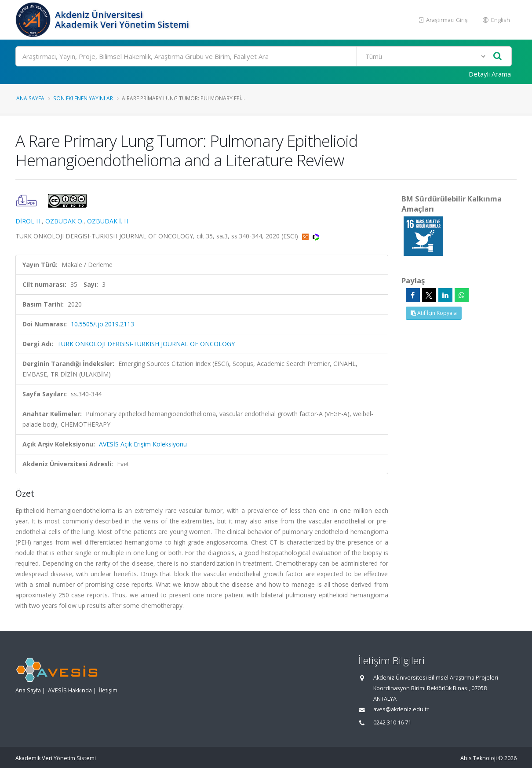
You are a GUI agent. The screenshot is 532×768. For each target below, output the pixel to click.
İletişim (108, 690)
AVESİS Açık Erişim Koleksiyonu (143, 444)
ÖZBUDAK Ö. (64, 221)
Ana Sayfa (30, 98)
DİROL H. (29, 221)
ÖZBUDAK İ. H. (108, 221)
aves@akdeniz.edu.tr (401, 709)
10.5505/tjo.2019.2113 (102, 324)
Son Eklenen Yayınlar (83, 98)
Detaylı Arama (490, 74)
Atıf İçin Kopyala (434, 313)
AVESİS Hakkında (70, 690)
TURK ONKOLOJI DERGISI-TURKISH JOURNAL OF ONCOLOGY (146, 344)
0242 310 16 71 (392, 722)
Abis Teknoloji (479, 758)
